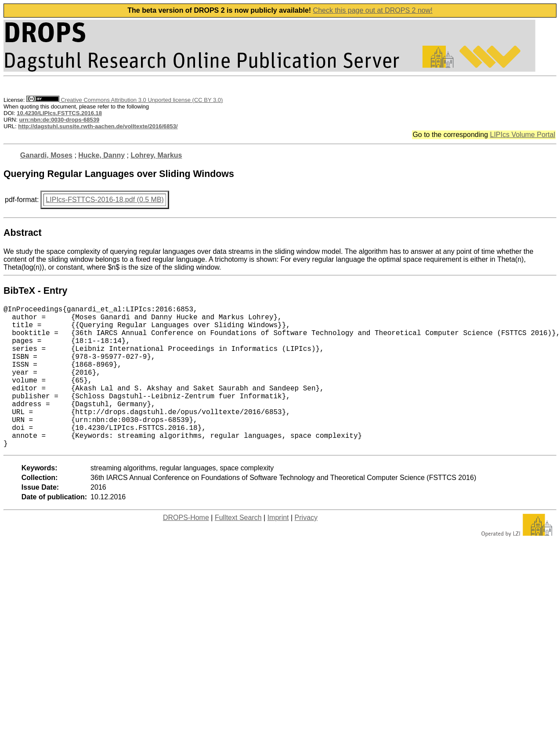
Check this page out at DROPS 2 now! (373, 10)
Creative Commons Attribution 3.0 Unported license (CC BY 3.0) (125, 100)
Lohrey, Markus (156, 155)
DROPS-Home (186, 549)
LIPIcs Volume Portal (522, 135)
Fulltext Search (238, 549)
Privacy (306, 549)
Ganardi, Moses (46, 155)
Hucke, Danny (101, 155)
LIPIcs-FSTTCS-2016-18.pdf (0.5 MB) (105, 200)
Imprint (278, 549)
